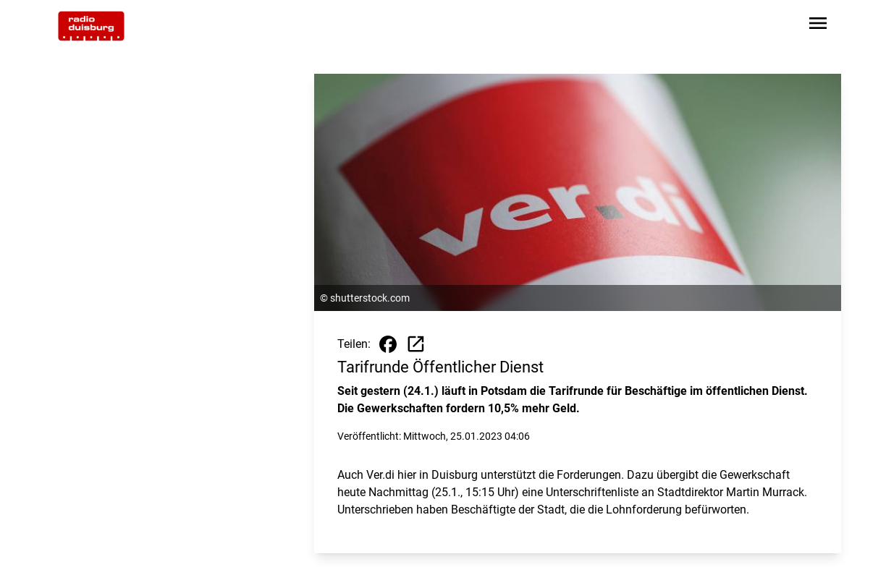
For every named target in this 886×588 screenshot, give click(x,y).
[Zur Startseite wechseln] (91, 26)
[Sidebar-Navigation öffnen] (818, 26)
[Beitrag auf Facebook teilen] (388, 344)
